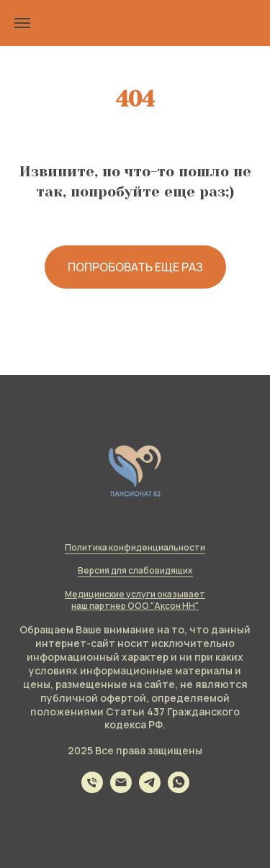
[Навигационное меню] (22, 23)
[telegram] (150, 789)
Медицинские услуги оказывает (135, 594)
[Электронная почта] (121, 789)
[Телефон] (92, 789)
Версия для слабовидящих (135, 570)
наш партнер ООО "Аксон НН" (135, 606)
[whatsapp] (179, 789)
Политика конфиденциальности (135, 547)
